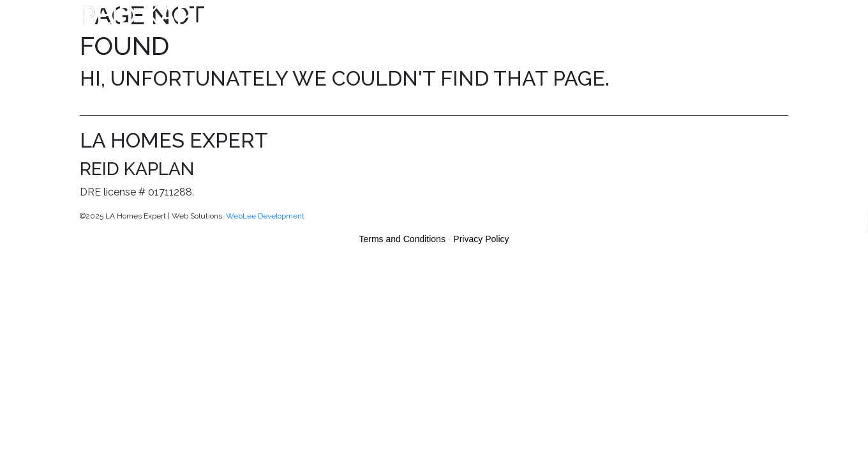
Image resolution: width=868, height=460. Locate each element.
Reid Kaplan (161, 15)
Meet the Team (553, 17)
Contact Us (760, 17)
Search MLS (467, 17)
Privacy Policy (481, 239)
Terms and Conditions (402, 239)
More (700, 17)
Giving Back (639, 17)
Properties (392, 17)
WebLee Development (265, 216)
